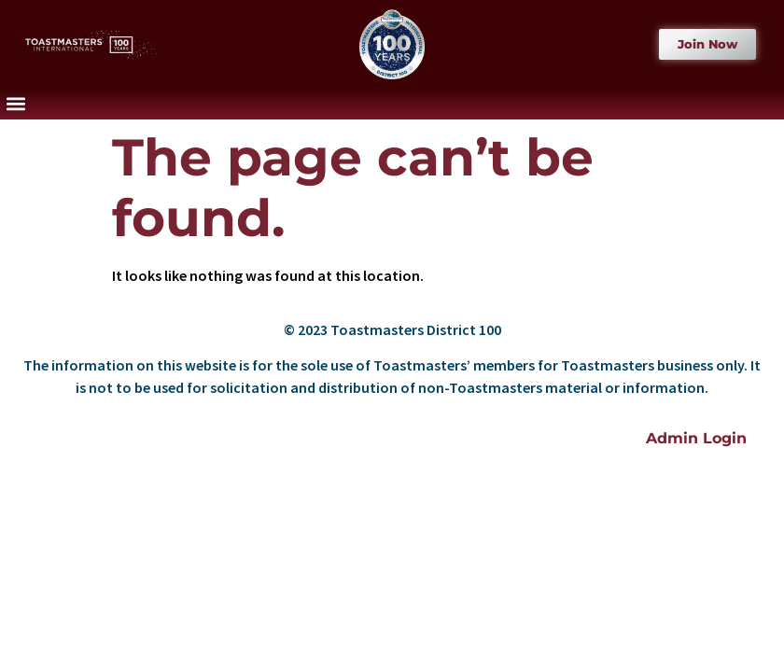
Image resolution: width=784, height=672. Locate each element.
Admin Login (696, 438)
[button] (15, 104)
